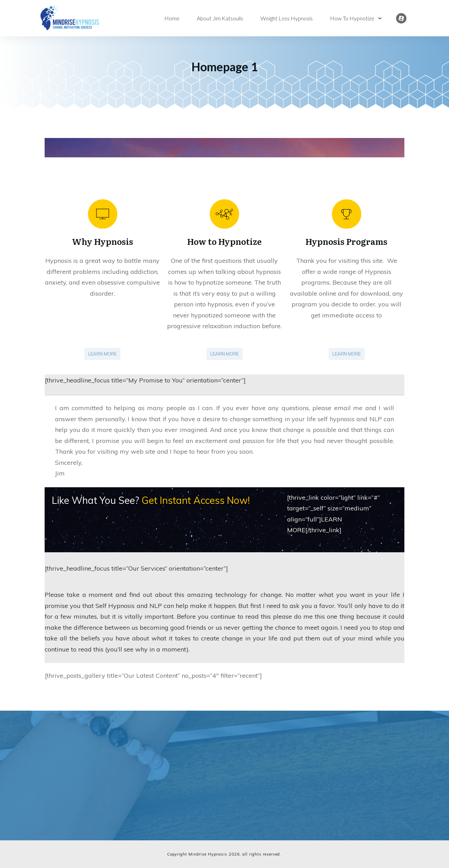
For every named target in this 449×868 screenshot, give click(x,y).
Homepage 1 (225, 67)
